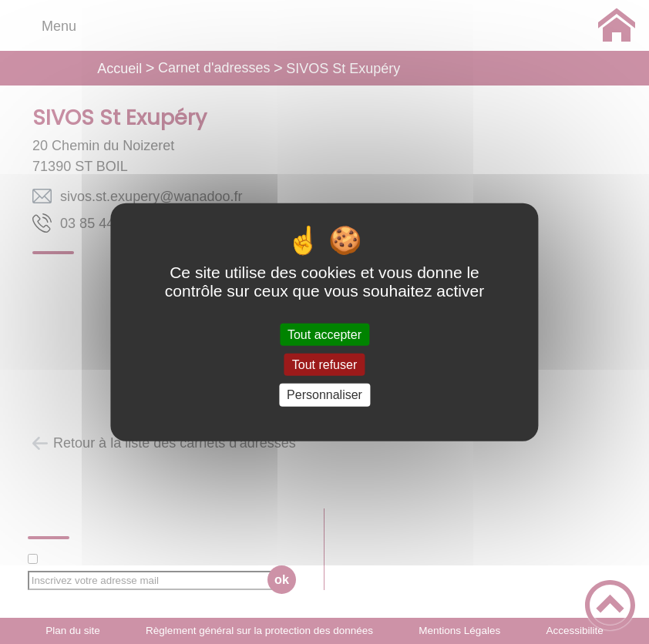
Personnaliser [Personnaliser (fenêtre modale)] (324, 395)
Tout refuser (324, 365)
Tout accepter (324, 335)
